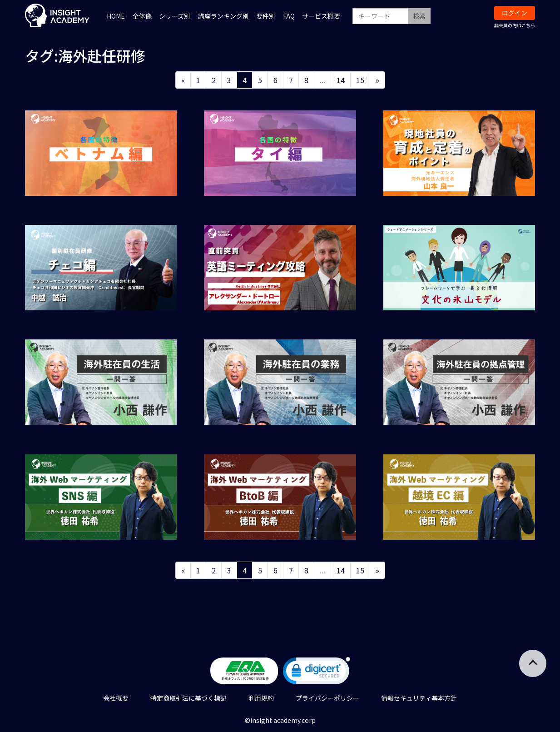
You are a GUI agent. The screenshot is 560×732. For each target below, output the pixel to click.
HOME (116, 16)
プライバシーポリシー (327, 698)
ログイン (515, 13)
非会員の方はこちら (515, 25)
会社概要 (116, 698)
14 (341, 80)
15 (360, 80)
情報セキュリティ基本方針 (419, 698)
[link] (317, 673)
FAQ (289, 16)
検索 (419, 16)
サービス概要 (321, 16)
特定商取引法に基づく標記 (188, 698)
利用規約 (261, 698)
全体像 (142, 16)
